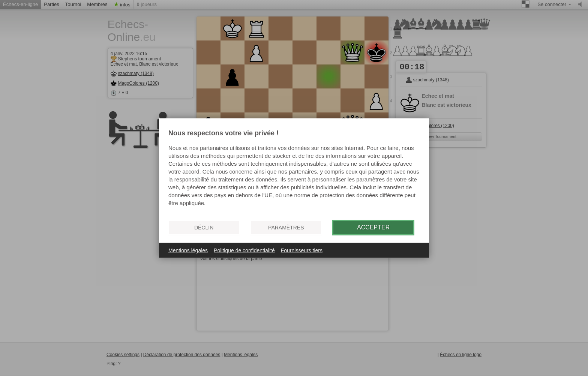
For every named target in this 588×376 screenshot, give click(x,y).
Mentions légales (188, 250)
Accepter (373, 227)
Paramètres (286, 228)
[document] (294, 172)
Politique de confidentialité (244, 250)
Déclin (204, 228)
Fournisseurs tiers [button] (302, 250)
